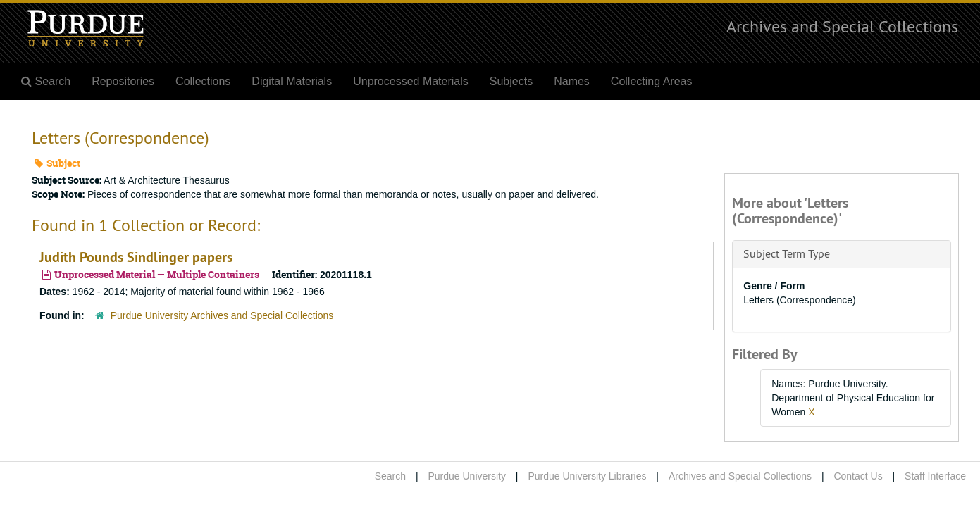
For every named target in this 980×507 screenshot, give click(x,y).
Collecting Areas (652, 81)
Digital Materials (292, 81)
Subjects (511, 81)
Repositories (123, 81)
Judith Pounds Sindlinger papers (136, 257)
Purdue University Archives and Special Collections (222, 315)
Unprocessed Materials (411, 81)
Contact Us (858, 476)
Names (572, 81)
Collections (203, 81)
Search (390, 476)
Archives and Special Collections (842, 26)
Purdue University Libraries (587, 476)
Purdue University (467, 476)
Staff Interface (935, 476)
